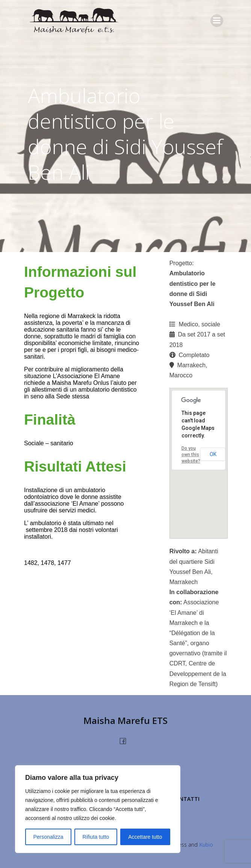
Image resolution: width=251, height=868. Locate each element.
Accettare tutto (145, 837)
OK (213, 454)
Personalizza (48, 837)
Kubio (206, 845)
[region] (98, 809)
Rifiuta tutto (96, 837)
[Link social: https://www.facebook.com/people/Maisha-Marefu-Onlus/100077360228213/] (126, 740)
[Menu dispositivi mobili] (217, 21)
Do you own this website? (191, 455)
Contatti (186, 799)
